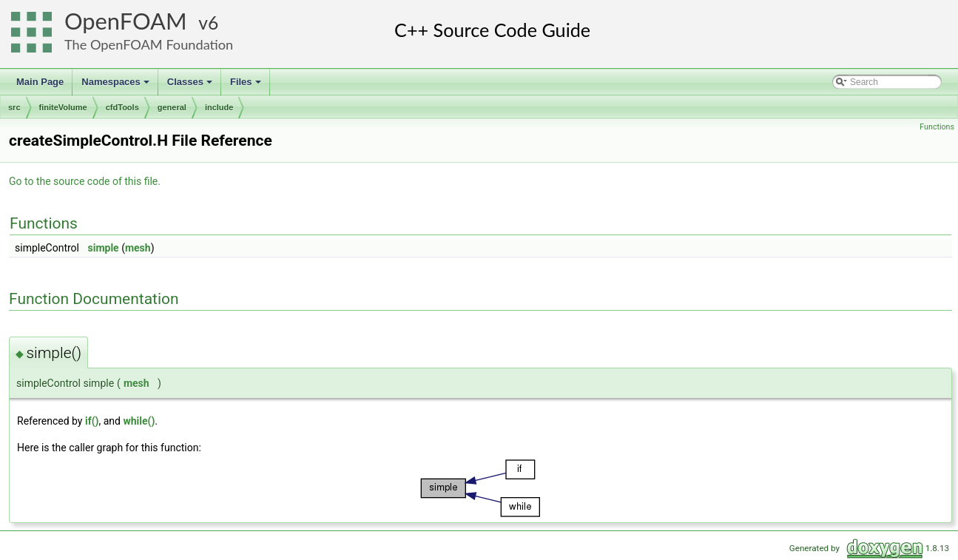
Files (247, 86)
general (172, 107)
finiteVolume (63, 107)
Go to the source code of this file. (85, 181)
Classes (191, 86)
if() (92, 421)
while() (139, 421)
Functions (937, 127)
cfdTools (122, 107)
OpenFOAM (126, 21)
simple (103, 248)
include (219, 107)
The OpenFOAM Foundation (149, 44)
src (14, 107)
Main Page (40, 82)
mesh (138, 248)
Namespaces (117, 86)
